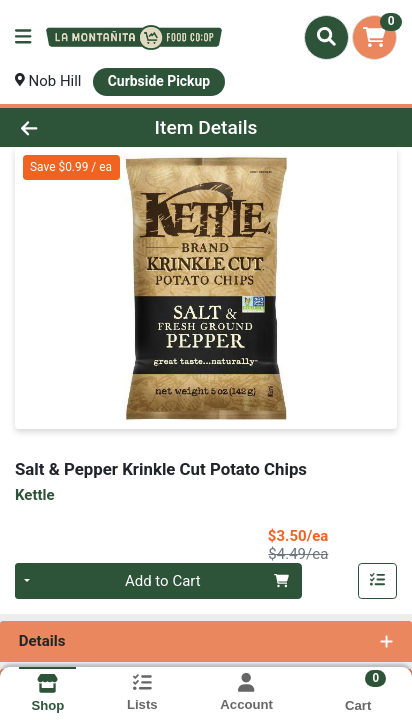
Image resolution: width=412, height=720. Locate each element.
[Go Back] (63, 127)
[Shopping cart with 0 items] (374, 37)
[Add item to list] (378, 581)
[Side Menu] (23, 37)
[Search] (326, 37)
